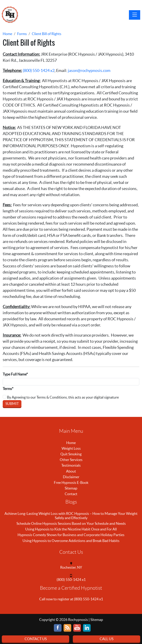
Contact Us (36, 639)
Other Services (71, 460)
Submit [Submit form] (12, 404)
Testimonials (71, 465)
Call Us (106, 639)
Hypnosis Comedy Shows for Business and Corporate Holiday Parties (71, 535)
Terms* (8, 389)
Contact (71, 494)
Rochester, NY (71, 567)
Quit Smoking (71, 454)
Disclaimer (71, 477)
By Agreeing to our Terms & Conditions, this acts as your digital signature (61, 397)
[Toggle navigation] (135, 15)
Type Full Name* (15, 374)
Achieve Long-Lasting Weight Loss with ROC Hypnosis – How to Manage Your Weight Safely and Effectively (71, 516)
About (71, 471)
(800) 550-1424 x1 (71, 580)
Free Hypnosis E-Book (71, 482)
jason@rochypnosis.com (89, 70)
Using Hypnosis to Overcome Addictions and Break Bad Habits (71, 541)
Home (71, 443)
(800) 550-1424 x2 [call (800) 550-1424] (39, 70)
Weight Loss (71, 448)
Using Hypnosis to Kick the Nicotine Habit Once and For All (71, 529)
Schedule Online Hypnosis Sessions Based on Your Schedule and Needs (71, 523)
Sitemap (71, 488)
